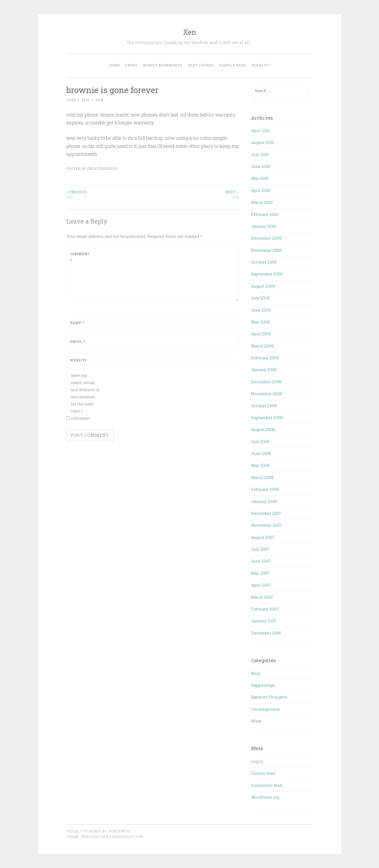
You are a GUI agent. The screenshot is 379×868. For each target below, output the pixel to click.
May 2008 (260, 465)
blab (109, 194)
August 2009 (263, 286)
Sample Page (233, 65)
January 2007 (264, 621)
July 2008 (260, 442)
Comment (80, 257)
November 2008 (266, 394)
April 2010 (261, 190)
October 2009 (264, 262)
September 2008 (267, 418)
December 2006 (266, 633)
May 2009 (260, 322)
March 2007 (262, 597)
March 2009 (262, 346)
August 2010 (263, 142)
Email (78, 341)
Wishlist (261, 65)
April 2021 (260, 130)
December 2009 (266, 238)
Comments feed (267, 785)
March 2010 (262, 202)
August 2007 (263, 537)
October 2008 (264, 406)
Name (77, 323)
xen (100, 100)
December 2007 (266, 513)
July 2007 (260, 549)
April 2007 (261, 585)
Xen (190, 32)
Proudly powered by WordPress (98, 831)
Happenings (263, 685)
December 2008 (266, 382)
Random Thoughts (269, 697)
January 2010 (263, 226)
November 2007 (266, 525)
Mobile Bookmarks (163, 65)
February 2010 (265, 214)
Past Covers (201, 65)
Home (115, 65)
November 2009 (266, 250)
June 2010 (261, 166)
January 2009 (264, 370)
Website (78, 360)
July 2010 (260, 154)
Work (256, 721)
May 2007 (260, 573)
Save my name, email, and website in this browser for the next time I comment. (85, 397)
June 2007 (261, 561)
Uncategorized (102, 168)
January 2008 (264, 501)
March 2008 (262, 477)
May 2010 (260, 178)
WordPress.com (128, 837)
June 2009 (261, 310)
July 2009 (260, 298)
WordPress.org (265, 797)
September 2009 (267, 274)
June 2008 (261, 453)
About (131, 65)
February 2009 (265, 358)
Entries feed (263, 773)
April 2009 (261, 334)
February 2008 (265, 489)
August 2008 (263, 429)
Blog (255, 673)
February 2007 (265, 609)
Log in (257, 761)
